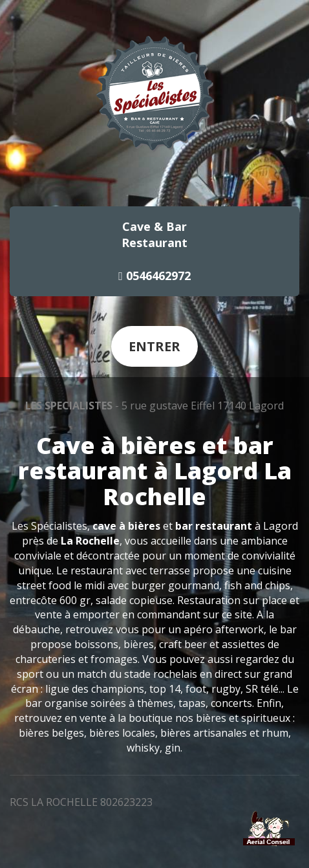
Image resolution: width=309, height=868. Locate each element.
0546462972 (154, 276)
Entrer (154, 346)
